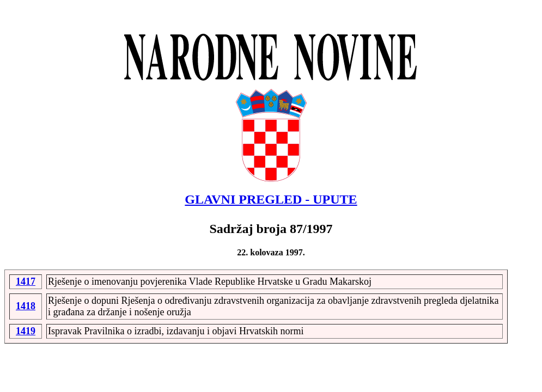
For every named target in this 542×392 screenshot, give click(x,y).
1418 (26, 306)
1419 (26, 331)
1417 (26, 281)
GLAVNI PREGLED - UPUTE (271, 199)
